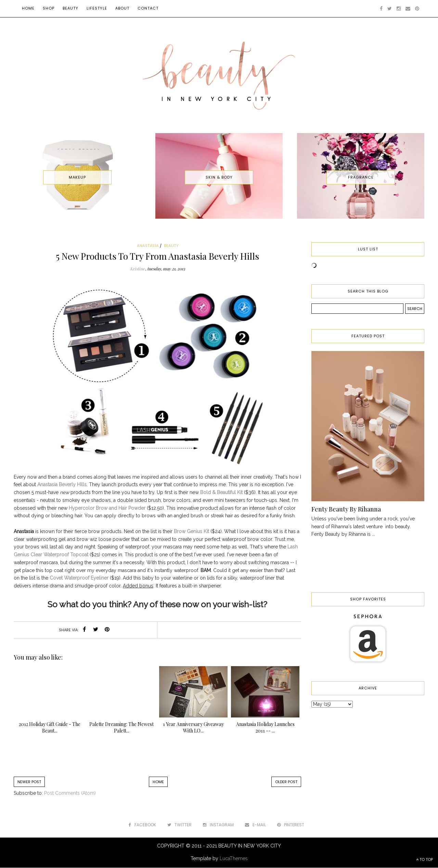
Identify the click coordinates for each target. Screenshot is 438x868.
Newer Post (29, 782)
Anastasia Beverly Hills (62, 484)
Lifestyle (97, 8)
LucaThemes (234, 858)
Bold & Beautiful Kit (221, 492)
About (122, 8)
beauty (171, 246)
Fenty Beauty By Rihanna (346, 509)
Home (28, 8)
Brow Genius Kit (191, 531)
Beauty (70, 8)
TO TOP (424, 859)
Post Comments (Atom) (70, 793)
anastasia (148, 246)
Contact (148, 8)
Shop (49, 8)
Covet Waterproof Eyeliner (79, 578)
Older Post (286, 782)
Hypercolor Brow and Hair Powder (107, 508)
